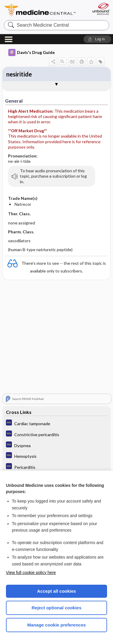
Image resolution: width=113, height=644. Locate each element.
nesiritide (19, 74)
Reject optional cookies (56, 608)
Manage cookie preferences (57, 625)
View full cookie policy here (31, 573)
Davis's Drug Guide (32, 52)
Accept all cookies (57, 591)
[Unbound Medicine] (101, 9)
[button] (97, 39)
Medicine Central (40, 10)
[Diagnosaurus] (57, 423)
